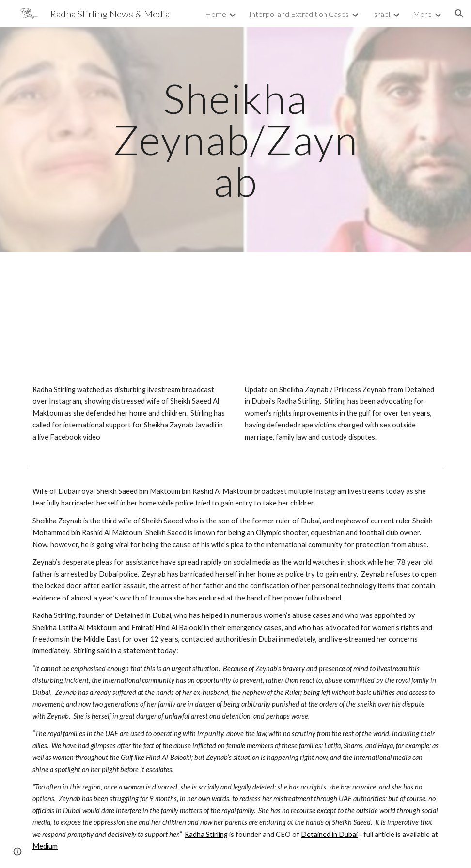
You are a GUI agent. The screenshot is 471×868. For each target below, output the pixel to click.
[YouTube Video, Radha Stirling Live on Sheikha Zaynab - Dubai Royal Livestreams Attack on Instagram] (129, 320)
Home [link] (216, 14)
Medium (45, 846)
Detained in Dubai (329, 834)
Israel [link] (381, 14)
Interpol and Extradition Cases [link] (299, 14)
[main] (235, 140)
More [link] (422, 14)
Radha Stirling (206, 834)
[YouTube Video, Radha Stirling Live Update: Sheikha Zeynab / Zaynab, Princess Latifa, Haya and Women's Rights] (342, 320)
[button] (459, 14)
